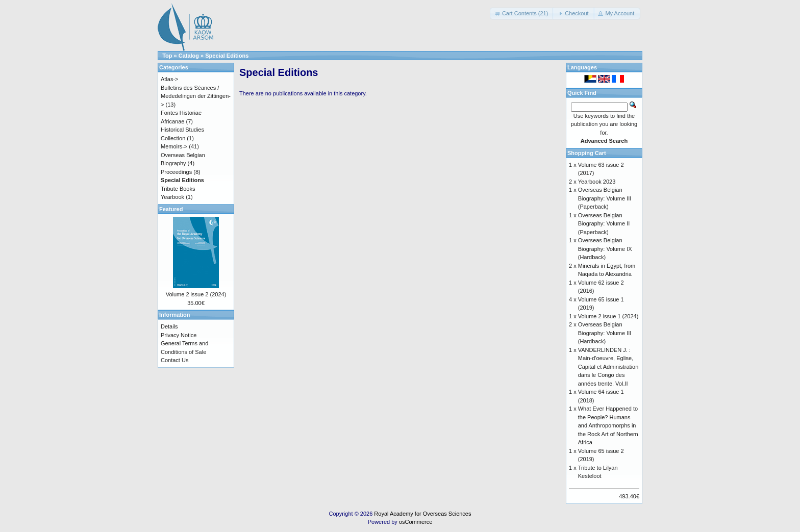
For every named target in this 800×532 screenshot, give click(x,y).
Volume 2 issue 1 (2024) (608, 316)
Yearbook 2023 (597, 182)
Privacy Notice (179, 335)
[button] (522, 14)
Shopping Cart (587, 153)
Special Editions (227, 56)
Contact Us (174, 360)
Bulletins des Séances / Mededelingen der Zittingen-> (196, 96)
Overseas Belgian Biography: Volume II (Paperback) (604, 224)
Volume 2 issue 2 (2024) (196, 294)
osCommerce (416, 522)
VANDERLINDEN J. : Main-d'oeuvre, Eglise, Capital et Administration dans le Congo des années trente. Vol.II (608, 367)
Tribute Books (178, 189)
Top (167, 56)
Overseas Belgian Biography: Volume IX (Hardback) (605, 249)
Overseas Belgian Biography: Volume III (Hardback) (605, 333)
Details (169, 326)
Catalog (189, 56)
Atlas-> (170, 79)
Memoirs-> (174, 146)
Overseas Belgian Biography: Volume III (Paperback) (605, 198)
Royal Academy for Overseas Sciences (422, 514)
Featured (171, 209)
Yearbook (172, 197)
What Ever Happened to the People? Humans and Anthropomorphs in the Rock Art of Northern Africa (608, 425)
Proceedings (176, 172)
